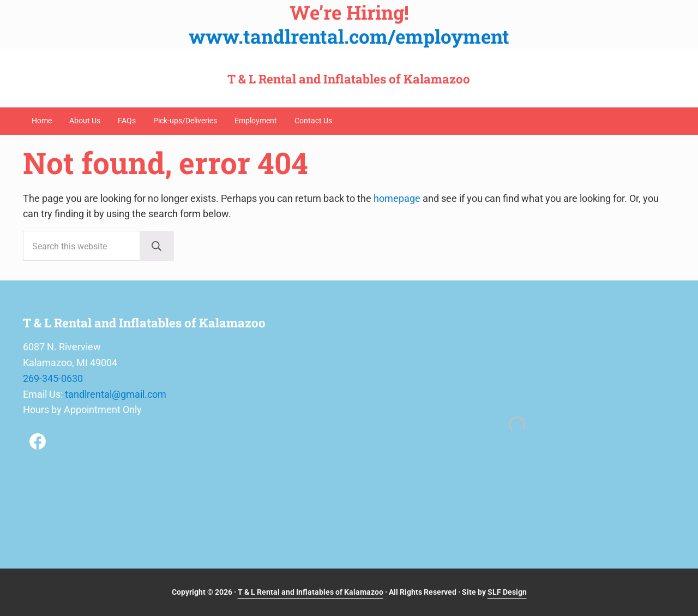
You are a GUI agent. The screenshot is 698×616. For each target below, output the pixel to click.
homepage (397, 198)
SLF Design (507, 592)
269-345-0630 (53, 378)
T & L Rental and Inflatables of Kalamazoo (349, 79)
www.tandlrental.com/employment (349, 36)
